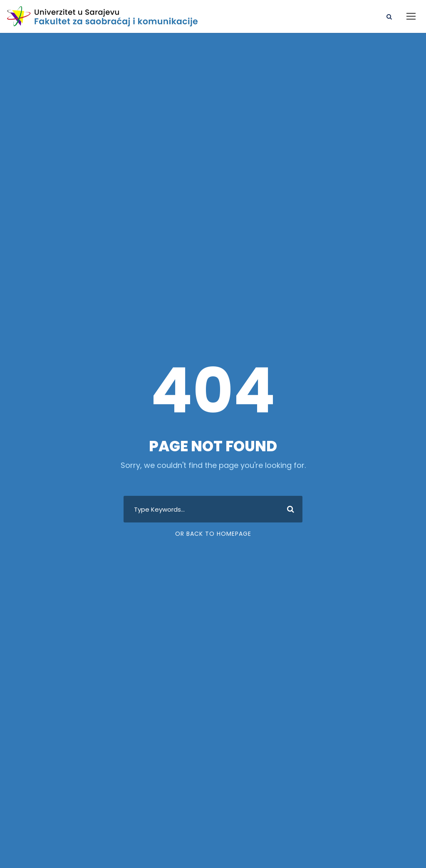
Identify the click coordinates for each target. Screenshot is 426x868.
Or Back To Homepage (213, 534)
